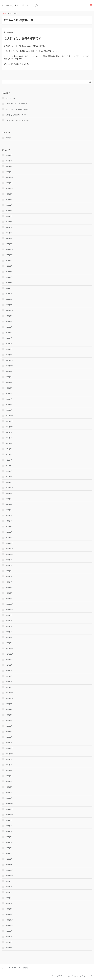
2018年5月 (9, 632)
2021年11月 (9, 421)
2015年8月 (9, 765)
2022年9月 (9, 371)
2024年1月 (9, 299)
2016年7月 (9, 720)
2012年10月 (9, 926)
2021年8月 (9, 438)
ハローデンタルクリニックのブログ (22, 5)
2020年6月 (9, 510)
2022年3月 (9, 405)
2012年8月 (9, 931)
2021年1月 (9, 477)
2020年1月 (9, 538)
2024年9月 (9, 261)
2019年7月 (9, 571)
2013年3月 (9, 903)
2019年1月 (9, 599)
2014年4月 (9, 842)
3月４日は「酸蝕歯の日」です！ (16, 115)
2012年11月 (9, 920)
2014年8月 (9, 820)
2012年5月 (9, 948)
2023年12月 (9, 305)
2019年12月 (9, 543)
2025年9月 (9, 194)
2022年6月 (9, 388)
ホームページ (6, 968)
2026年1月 (9, 172)
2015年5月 (9, 781)
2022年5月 (9, 394)
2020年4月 (9, 521)
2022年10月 (9, 366)
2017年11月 (9, 654)
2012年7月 (9, 937)
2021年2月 (9, 471)
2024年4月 (9, 283)
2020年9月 (9, 499)
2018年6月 (9, 626)
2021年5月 (9, 455)
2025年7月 (9, 205)
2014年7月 (9, 826)
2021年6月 (9, 449)
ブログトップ (16, 968)
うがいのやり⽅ (11, 98)
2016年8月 (9, 715)
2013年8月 (9, 881)
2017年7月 (9, 671)
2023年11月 (9, 310)
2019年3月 (9, 587)
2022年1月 (9, 410)
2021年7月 (9, 443)
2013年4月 (9, 898)
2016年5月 (9, 726)
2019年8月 (9, 565)
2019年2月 (9, 593)
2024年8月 (9, 266)
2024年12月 (9, 244)
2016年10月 (9, 704)
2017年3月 (9, 682)
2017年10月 (9, 660)
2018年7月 (9, 621)
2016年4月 (9, 732)
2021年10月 (9, 427)
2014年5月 (9, 837)
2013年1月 (9, 914)
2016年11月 (9, 698)
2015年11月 (9, 748)
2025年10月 (9, 188)
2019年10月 (9, 554)
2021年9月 (9, 432)
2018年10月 (9, 610)
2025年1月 (9, 238)
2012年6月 (9, 942)
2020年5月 (9, 515)
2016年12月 (9, 693)
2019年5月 (9, 576)
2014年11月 (9, 809)
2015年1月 (9, 798)
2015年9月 (9, 759)
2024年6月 (9, 272)
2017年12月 (9, 648)
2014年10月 (9, 815)
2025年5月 (9, 216)
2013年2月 (9, 909)
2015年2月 (9, 793)
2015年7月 (9, 770)
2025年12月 (9, 177)
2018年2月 (9, 643)
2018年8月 (9, 615)
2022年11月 (9, 360)
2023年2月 (9, 349)
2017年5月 (9, 676)
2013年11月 (9, 870)
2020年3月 (9, 527)
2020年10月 (9, 493)
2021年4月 (9, 460)
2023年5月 (9, 333)
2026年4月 (9, 155)
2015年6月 (9, 776)
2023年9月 (9, 316)
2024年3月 (9, 288)
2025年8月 (9, 200)
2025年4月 (9, 222)
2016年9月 (9, 709)
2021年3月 (9, 466)
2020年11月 (9, 488)
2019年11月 (9, 549)
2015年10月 (9, 754)
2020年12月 (9, 482)
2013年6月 (9, 892)
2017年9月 (9, 665)
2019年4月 (9, 582)
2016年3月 (9, 737)
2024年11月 (9, 249)
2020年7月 (9, 504)
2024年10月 (9, 255)
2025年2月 (9, 233)
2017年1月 (9, 687)
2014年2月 (9, 854)
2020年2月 (9, 532)
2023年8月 (9, 321)
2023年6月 (9, 327)
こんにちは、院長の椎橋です (23, 38)
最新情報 (8, 138)
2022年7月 (9, 382)
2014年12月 (9, 804)
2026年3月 (9, 161)
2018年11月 (9, 604)
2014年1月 (9, 859)
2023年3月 (9, 344)
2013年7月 (9, 887)
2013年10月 (9, 876)
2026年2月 (9, 166)
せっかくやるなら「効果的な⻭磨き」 (18, 109)
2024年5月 (9, 277)
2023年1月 (9, 355)
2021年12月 (9, 416)
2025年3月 (9, 227)
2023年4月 (9, 338)
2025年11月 (9, 183)
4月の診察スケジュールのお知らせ (17, 104)
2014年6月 (9, 831)
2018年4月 (9, 637)
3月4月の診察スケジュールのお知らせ (18, 120)
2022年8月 (9, 377)
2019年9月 (9, 560)
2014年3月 (9, 848)
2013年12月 (9, 865)
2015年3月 (9, 787)
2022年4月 (9, 399)
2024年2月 (9, 294)
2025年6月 (9, 211)
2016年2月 (9, 743)
